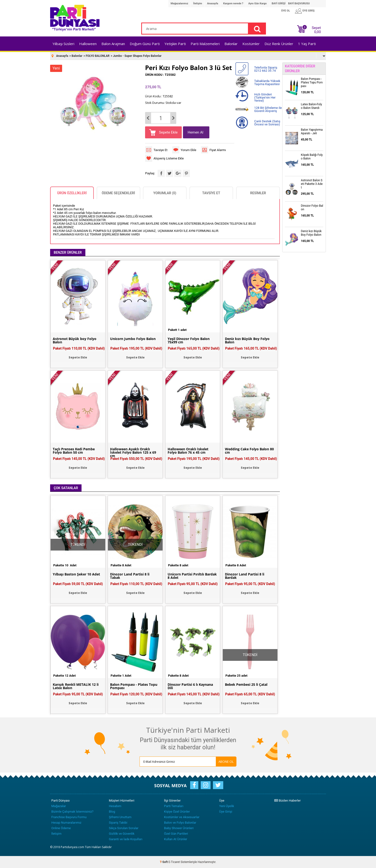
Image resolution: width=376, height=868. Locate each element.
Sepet (315, 29)
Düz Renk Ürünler (279, 44)
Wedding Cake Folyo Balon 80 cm (249, 451)
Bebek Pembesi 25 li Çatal (246, 685)
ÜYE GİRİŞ (308, 11)
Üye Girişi (226, 812)
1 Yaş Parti (307, 44)
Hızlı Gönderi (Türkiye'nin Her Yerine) (265, 97)
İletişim (198, 3)
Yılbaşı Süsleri (63, 44)
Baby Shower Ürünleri (179, 828)
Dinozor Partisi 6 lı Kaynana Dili (190, 686)
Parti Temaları (174, 806)
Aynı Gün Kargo (258, 3)
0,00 (317, 32)
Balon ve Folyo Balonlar (180, 823)
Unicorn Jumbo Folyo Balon (133, 339)
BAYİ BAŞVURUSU (299, 3)
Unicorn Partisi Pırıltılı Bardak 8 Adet (192, 576)
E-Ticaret (174, 862)
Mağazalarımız (179, 3)
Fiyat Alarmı (218, 150)
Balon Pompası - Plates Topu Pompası (134, 686)
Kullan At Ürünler (176, 839)
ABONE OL (226, 762)
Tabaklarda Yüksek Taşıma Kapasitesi (267, 82)
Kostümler (251, 44)
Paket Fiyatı (79, 348)
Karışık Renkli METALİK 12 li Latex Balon (76, 686)
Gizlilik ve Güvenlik (122, 834)
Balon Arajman (113, 44)
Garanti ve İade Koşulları (126, 839)
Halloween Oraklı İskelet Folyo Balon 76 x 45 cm (188, 451)
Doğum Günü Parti (145, 44)
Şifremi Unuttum (120, 817)
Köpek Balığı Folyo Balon (312, 157)
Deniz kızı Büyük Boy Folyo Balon (247, 340)
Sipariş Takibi (118, 823)
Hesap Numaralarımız (66, 823)
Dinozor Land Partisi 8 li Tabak (130, 576)
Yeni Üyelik (227, 806)
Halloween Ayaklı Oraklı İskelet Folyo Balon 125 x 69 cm (133, 452)
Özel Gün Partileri (176, 834)
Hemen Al (196, 132)
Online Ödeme (61, 828)
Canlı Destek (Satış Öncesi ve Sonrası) (267, 123)
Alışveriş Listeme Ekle (169, 158)
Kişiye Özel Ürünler (177, 812)
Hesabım (115, 806)
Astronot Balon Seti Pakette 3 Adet (312, 184)
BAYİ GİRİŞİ (279, 3)
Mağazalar (59, 806)
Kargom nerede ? (233, 3)
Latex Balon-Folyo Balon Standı (311, 106)
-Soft (164, 862)
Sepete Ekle (168, 132)
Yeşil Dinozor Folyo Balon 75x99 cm (189, 340)
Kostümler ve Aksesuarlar (182, 817)
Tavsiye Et (160, 150)
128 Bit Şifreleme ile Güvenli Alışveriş (268, 109)
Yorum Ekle (188, 150)
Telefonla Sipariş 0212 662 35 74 (266, 69)
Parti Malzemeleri (205, 44)
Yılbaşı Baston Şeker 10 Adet (76, 574)
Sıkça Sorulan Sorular (124, 828)
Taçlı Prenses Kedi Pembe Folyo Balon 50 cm (74, 451)
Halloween (88, 44)
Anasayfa (213, 3)
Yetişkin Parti (175, 44)
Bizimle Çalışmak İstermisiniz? (72, 812)
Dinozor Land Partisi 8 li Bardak (245, 576)
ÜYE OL (286, 11)
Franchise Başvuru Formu (69, 817)
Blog (112, 812)
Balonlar (231, 44)
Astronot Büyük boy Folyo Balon (75, 340)
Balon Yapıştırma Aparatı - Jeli (312, 132)
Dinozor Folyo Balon (312, 208)
